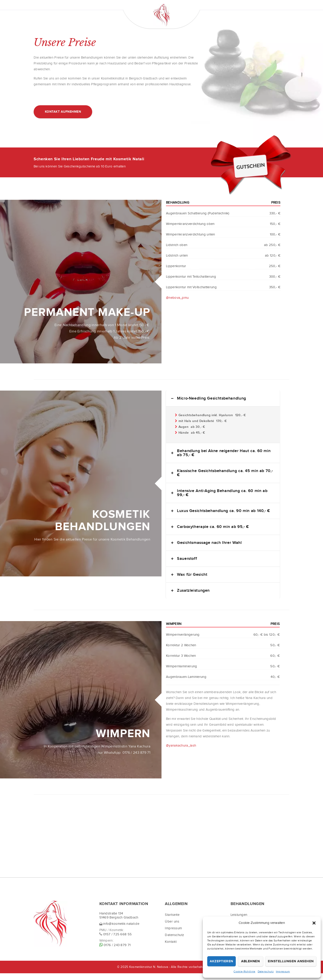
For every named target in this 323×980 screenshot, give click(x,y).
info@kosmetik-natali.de (121, 931)
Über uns (172, 928)
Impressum (283, 971)
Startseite (172, 922)
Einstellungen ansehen (291, 961)
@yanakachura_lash (181, 752)
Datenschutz (266, 971)
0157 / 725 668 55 (117, 941)
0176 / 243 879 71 (117, 952)
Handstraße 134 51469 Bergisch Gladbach (119, 922)
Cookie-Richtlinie (244, 971)
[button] (314, 923)
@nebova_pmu (177, 304)
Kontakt (171, 948)
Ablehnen (250, 961)
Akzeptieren (222, 961)
